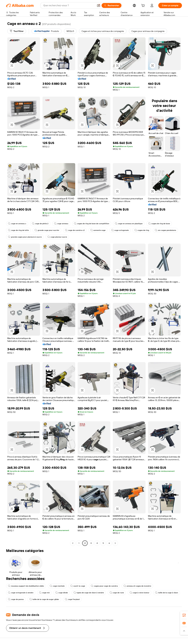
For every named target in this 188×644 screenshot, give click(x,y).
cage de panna (16, 599)
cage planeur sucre (57, 237)
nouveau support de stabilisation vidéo (26, 586)
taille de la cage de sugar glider (44, 599)
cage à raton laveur (139, 593)
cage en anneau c (17, 224)
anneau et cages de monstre (137, 586)
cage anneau (61, 224)
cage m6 (44, 593)
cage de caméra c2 (75, 230)
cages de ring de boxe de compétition (92, 224)
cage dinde (62, 593)
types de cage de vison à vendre (89, 593)
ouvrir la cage (78, 586)
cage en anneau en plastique (129, 224)
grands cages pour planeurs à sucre (25, 237)
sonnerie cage (98, 230)
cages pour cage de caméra (104, 586)
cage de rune (117, 593)
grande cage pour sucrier (47, 230)
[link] (184, 615)
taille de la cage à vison (167, 593)
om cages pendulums (165, 230)
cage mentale (57, 586)
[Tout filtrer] (17, 31)
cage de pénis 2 (40, 224)
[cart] (144, 6)
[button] (99, 5)
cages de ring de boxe (159, 224)
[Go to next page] (115, 543)
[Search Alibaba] (69, 5)
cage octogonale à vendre (21, 593)
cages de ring (142, 230)
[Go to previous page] (73, 543)
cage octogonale (120, 230)
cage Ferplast (72, 599)
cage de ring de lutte (18, 230)
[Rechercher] (112, 5)
